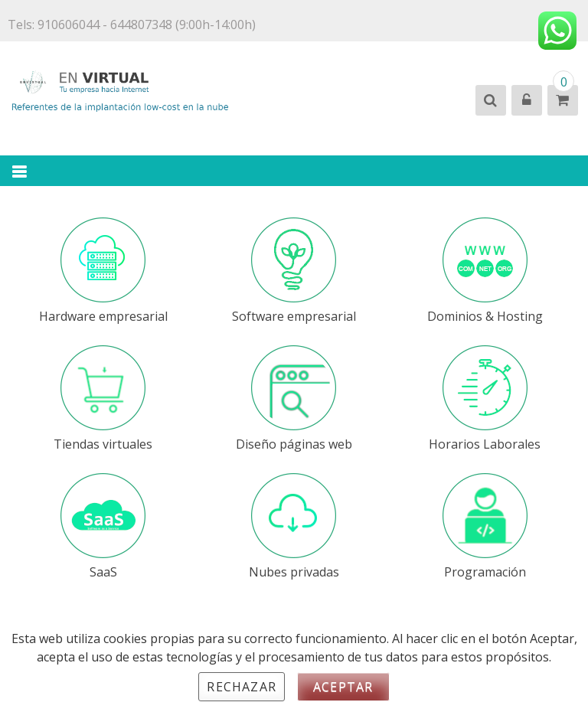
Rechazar (242, 687)
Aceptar (343, 687)
